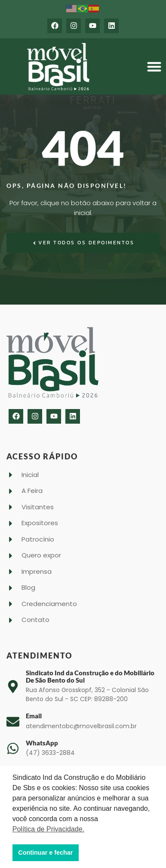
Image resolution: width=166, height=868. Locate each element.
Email (34, 716)
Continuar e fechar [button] (45, 853)
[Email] (13, 722)
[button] (154, 67)
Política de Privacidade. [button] (48, 829)
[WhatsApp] (13, 748)
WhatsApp (42, 743)
